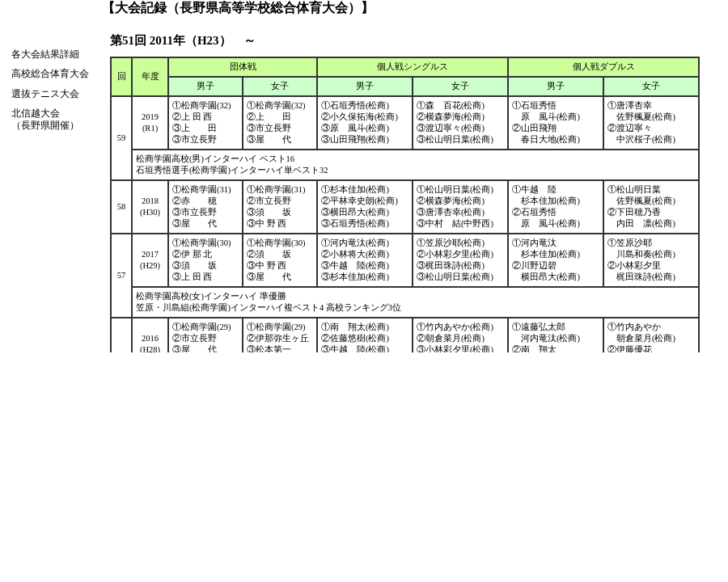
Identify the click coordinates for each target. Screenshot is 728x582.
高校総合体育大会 (50, 74)
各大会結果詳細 (45, 54)
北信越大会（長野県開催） (45, 119)
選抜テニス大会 (45, 94)
